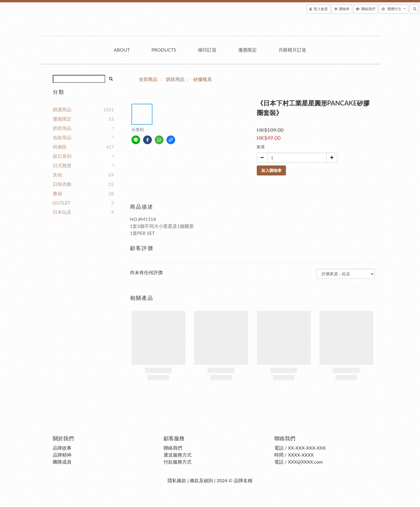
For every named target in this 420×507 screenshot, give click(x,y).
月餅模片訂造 (292, 50)
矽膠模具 (203, 79)
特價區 (60, 147)
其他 (57, 175)
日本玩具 (62, 212)
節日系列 (62, 156)
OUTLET (62, 203)
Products (164, 50)
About (122, 50)
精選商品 (62, 109)
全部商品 (148, 79)
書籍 (57, 193)
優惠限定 (247, 50)
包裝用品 (62, 137)
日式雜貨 (62, 165)
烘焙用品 (62, 128)
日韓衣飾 (62, 184)
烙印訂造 (207, 50)
